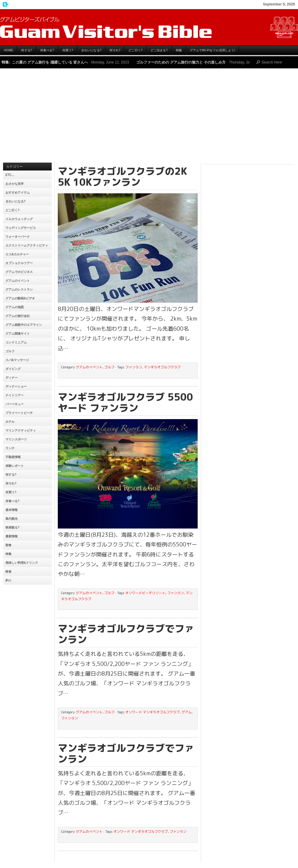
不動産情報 (13, 457)
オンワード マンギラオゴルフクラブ (152, 712)
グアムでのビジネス (19, 272)
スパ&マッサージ (17, 360)
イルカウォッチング (19, 219)
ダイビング (13, 369)
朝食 (9, 545)
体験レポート (15, 466)
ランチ (10, 448)
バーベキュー (15, 404)
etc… (10, 175)
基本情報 (12, 510)
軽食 (9, 572)
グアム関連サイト (18, 334)
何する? (27, 50)
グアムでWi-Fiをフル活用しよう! (213, 50)
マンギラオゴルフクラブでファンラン (126, 634)
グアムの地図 (15, 307)
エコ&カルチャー (17, 254)
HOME (9, 50)
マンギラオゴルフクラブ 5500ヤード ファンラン (125, 402)
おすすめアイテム (18, 193)
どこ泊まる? (159, 50)
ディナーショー (16, 386)
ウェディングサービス (21, 228)
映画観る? (12, 527)
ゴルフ (10, 351)
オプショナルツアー (19, 263)
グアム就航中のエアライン (24, 325)
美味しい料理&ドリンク (22, 563)
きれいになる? (91, 50)
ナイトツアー (15, 395)
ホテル (10, 422)
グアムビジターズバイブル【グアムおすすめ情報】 (149, 27)
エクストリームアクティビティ (27, 245)
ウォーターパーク (18, 237)
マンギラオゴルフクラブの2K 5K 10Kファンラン (122, 177)
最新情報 (12, 536)
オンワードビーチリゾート (145, 593)
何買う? (68, 50)
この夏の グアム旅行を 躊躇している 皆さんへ (50, 62)
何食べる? (47, 50)
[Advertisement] (149, 117)
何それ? (115, 50)
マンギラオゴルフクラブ (162, 367)
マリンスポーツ (16, 439)
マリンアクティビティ (21, 431)
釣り (9, 580)
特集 (179, 50)
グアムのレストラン (19, 289)
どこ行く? (135, 50)
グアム (187, 712)
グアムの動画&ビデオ (20, 298)
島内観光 (12, 519)
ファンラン (134, 367)
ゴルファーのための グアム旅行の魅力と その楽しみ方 (181, 62)
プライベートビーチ (19, 413)
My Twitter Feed (5, 5)
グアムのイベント (18, 281)
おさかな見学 (15, 184)
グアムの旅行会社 (18, 316)
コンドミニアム (16, 342)
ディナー (12, 378)
